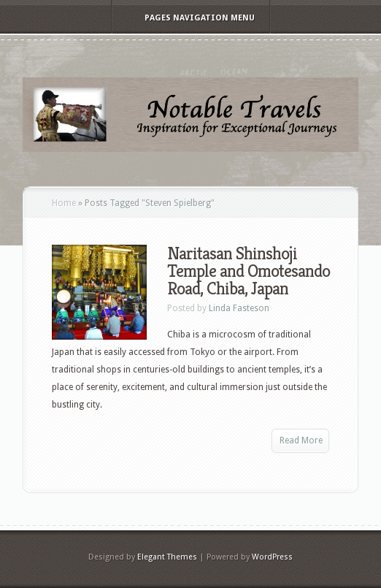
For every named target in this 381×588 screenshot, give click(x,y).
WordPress (272, 557)
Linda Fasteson (239, 308)
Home (64, 203)
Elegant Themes (167, 557)
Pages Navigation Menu (190, 18)
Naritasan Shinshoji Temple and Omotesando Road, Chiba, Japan (249, 271)
